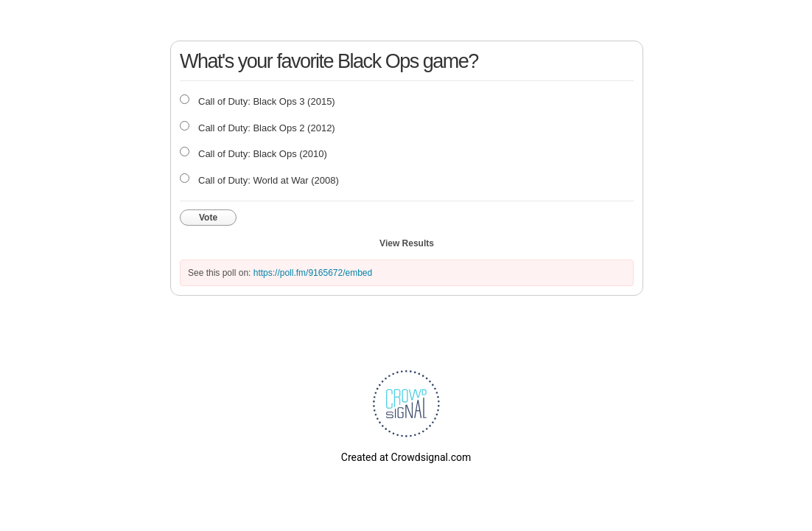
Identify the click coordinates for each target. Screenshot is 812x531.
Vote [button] (208, 218)
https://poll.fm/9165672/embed (313, 273)
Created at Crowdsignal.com (406, 457)
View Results (407, 243)
